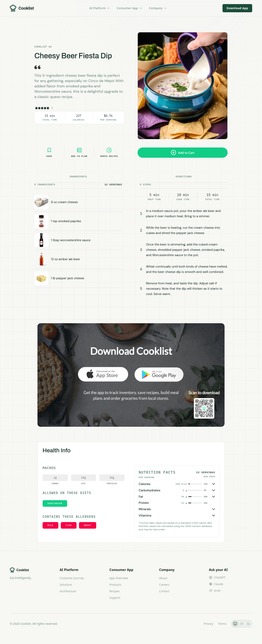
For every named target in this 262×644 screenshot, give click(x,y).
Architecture (68, 591)
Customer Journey (72, 578)
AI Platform (100, 8)
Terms (222, 624)
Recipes (114, 591)
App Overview (119, 578)
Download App (237, 8)
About (163, 578)
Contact (164, 591)
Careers (164, 585)
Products (115, 585)
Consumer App (129, 8)
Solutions (66, 585)
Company (158, 8)
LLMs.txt (193, 624)
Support (115, 598)
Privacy (208, 624)
